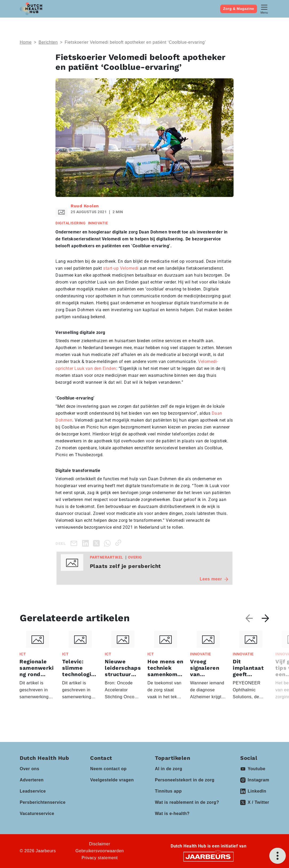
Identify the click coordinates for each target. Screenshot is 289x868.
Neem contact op (108, 769)
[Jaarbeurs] (208, 856)
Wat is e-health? (172, 814)
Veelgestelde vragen (112, 780)
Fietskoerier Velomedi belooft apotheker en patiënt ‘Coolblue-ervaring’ (136, 42)
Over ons (29, 769)
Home (26, 42)
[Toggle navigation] (264, 9)
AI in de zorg (169, 769)
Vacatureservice (37, 814)
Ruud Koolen (85, 206)
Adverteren (32, 780)
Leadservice (33, 791)
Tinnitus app (168, 791)
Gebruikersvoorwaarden (100, 851)
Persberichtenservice (43, 802)
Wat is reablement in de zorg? (187, 802)
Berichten (48, 42)
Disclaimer (100, 844)
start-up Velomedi (121, 268)
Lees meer (214, 579)
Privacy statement (100, 858)
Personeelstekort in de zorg (185, 780)
